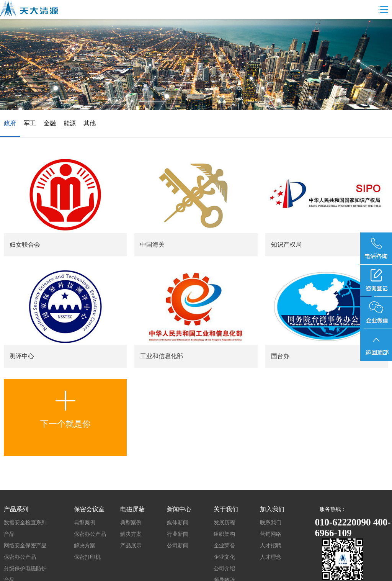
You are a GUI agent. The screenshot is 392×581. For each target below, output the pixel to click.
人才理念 (271, 557)
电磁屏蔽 (132, 509)
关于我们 (226, 509)
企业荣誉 (224, 546)
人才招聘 (271, 546)
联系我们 (271, 523)
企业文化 (224, 557)
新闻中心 (179, 509)
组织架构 (224, 534)
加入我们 (272, 509)
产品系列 (16, 509)
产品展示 (131, 546)
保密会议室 (89, 509)
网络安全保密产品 (25, 546)
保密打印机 (87, 557)
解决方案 (85, 546)
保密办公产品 (20, 557)
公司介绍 (224, 569)
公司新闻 (178, 546)
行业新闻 (178, 534)
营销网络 (271, 534)
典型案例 (85, 523)
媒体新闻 (178, 523)
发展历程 (224, 523)
